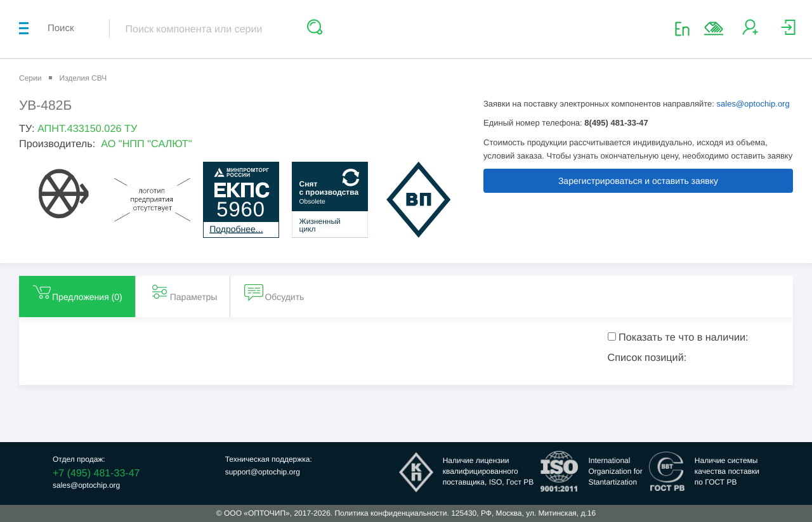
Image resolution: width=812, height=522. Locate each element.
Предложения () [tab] (77, 292)
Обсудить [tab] (274, 292)
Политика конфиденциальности (390, 513)
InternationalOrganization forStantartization (615, 471)
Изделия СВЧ (83, 78)
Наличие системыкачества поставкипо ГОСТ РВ (727, 471)
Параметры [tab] (184, 292)
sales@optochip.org (753, 104)
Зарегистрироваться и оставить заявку (638, 181)
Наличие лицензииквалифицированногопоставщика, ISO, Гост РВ (488, 471)
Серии (30, 78)
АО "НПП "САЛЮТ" (146, 144)
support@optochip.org (263, 472)
